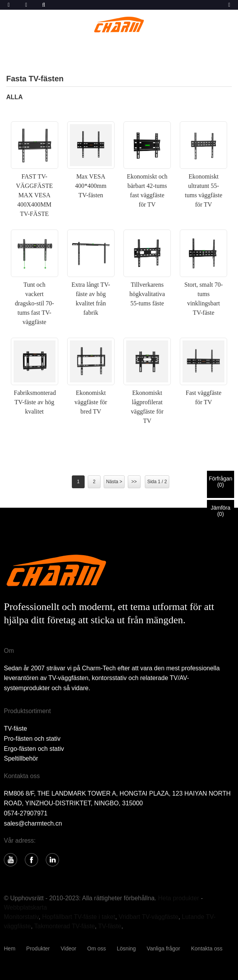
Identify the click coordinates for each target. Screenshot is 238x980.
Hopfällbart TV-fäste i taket (78, 917)
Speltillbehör (21, 758)
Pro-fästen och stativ (32, 739)
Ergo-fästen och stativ (34, 749)
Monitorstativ (21, 917)
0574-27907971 (26, 813)
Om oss (97, 948)
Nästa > (114, 482)
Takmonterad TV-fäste (64, 926)
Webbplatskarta (25, 907)
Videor (68, 948)
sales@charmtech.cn (33, 823)
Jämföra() (221, 511)
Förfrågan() (221, 482)
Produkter (38, 948)
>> (134, 482)
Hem (10, 948)
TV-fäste (16, 728)
